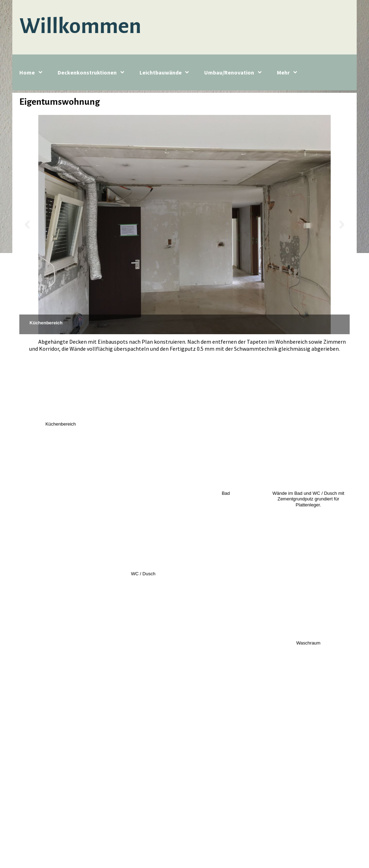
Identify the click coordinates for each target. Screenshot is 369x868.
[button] (27, 225)
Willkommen (80, 26)
